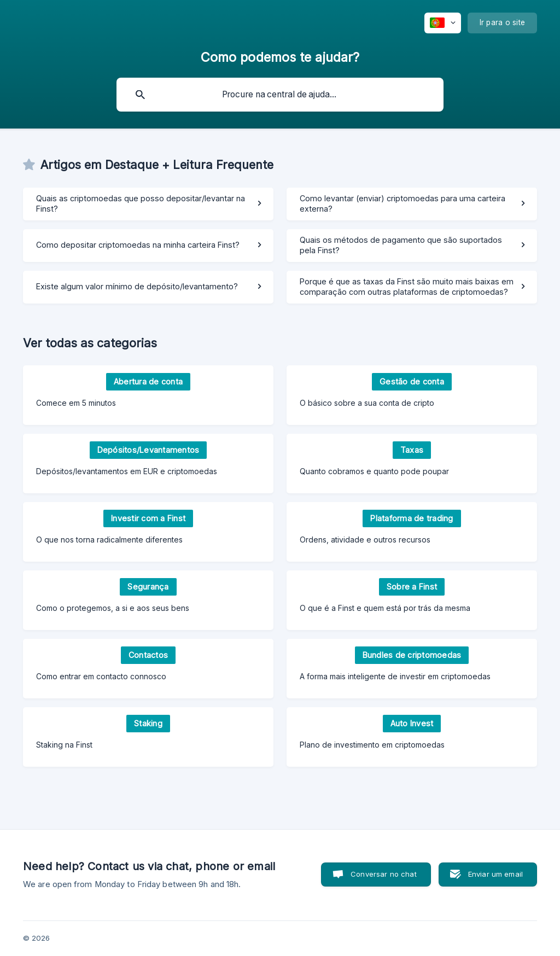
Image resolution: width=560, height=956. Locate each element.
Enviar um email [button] (495, 874)
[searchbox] (280, 95)
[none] (443, 23)
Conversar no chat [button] (384, 874)
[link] (148, 204)
